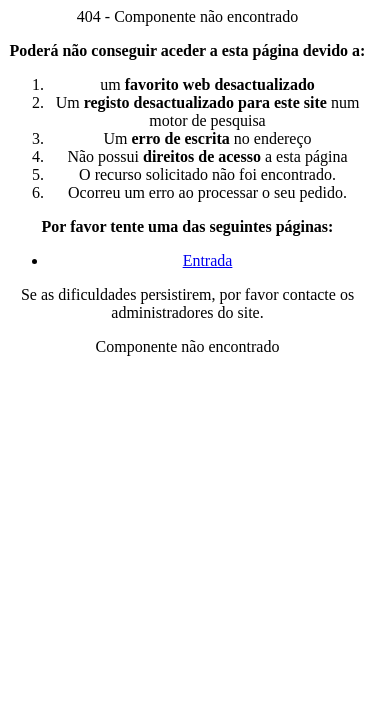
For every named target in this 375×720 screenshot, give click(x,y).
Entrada (208, 260)
